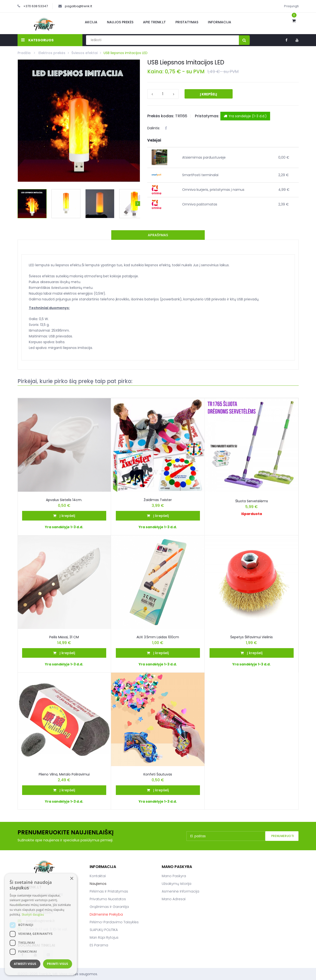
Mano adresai (174, 899)
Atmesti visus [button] (25, 964)
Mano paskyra (174, 876)
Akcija (91, 22)
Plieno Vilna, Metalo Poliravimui (64, 774)
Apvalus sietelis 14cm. (64, 500)
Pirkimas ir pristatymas (109, 891)
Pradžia (25, 53)
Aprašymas (158, 235)
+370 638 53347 (36, 6)
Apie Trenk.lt (154, 22)
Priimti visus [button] (57, 964)
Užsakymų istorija (177, 884)
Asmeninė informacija (180, 891)
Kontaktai (98, 876)
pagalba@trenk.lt (78, 6)
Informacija (220, 22)
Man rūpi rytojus (104, 937)
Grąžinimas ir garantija (109, 907)
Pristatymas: (207, 116)
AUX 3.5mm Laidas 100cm (158, 637)
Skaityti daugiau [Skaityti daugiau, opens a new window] (33, 915)
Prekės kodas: (161, 116)
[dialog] (41, 924)
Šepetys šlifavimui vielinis (251, 637)
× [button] (71, 879)
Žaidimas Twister (158, 500)
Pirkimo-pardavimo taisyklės (114, 922)
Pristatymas (187, 22)
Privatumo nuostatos (108, 899)
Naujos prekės (120, 22)
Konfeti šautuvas (158, 774)
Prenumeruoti (283, 836)
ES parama (99, 945)
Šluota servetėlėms (252, 501)
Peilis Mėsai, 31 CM (64, 637)
